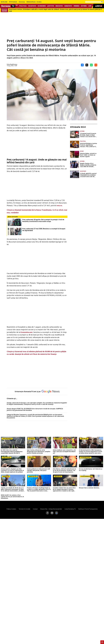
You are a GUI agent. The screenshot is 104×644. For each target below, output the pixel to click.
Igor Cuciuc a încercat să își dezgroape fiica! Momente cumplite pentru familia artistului (39, 452)
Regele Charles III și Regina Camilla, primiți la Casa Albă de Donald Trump (88, 165)
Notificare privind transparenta (88, 509)
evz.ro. (60, 205)
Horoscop (22, 2)
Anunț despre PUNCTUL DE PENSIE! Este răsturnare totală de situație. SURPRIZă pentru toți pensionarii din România (35, 409)
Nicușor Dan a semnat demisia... (89, 488)
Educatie (59, 6)
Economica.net (27, 332)
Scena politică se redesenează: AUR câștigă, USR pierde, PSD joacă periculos (38, 470)
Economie (42, 6)
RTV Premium (13, 2)
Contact (35, 509)
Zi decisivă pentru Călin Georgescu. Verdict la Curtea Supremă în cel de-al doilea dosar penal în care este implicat (91, 452)
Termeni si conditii (25, 509)
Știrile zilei (4, 2)
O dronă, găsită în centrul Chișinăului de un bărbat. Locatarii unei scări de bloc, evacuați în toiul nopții (88, 175)
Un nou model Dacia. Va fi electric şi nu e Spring (91, 470)
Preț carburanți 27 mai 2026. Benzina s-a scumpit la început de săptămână (44, 230)
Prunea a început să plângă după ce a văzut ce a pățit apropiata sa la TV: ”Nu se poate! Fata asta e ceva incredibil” (39, 489)
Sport (82, 151)
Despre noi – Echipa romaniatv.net (51, 509)
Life (90, 6)
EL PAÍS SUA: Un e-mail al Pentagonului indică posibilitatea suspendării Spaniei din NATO (12, 452)
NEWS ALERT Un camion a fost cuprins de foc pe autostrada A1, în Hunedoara (12, 497)
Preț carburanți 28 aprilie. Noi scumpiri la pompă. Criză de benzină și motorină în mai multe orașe (43, 220)
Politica (23, 6)
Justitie (51, 6)
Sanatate (68, 6)
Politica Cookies (11, 509)
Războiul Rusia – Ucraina (34, 2)
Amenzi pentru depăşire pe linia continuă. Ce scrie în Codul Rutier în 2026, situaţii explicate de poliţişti (12, 470)
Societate (32, 6)
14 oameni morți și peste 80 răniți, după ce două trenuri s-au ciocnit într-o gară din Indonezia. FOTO (88, 135)
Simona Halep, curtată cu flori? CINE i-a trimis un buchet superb (88, 155)
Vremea (76, 6)
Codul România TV (70, 509)
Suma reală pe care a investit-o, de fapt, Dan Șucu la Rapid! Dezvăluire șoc (64, 452)
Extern (84, 6)
